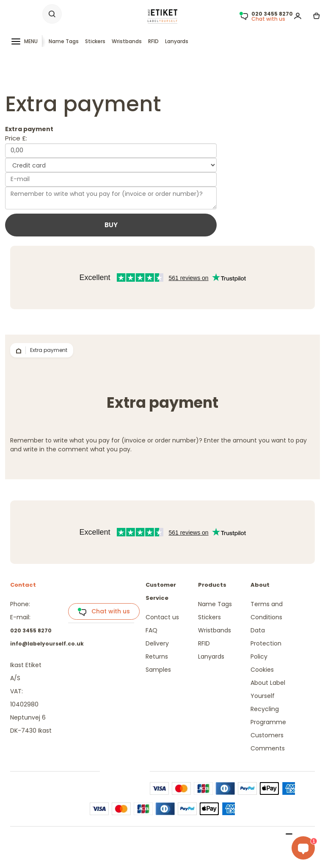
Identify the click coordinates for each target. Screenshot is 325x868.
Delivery (157, 643)
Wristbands (127, 41)
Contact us (162, 617)
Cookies (262, 670)
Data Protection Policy (266, 643)
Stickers (95, 41)
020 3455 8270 (31, 630)
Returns (157, 656)
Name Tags (64, 41)
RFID (153, 41)
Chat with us (104, 612)
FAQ (151, 630)
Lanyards (177, 41)
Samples (158, 670)
